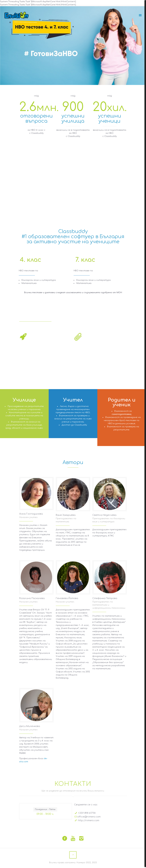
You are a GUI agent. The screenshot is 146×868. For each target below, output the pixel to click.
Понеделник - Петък (45, 809)
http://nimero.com (89, 820)
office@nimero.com (89, 816)
